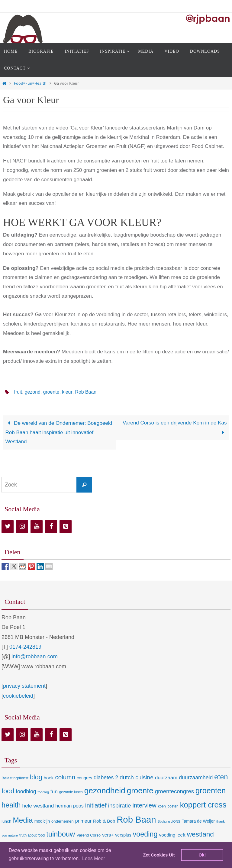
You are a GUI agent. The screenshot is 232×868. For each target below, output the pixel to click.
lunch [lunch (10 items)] (6, 821)
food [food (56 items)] (8, 791)
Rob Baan (86, 392)
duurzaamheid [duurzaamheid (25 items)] (196, 778)
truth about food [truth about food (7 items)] (32, 835)
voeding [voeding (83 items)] (145, 834)
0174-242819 (25, 647)
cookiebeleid (18, 696)
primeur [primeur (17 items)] (83, 821)
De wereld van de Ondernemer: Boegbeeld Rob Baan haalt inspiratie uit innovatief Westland (59, 432)
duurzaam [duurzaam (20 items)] (166, 778)
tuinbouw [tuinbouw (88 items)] (61, 834)
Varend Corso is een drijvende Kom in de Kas (175, 428)
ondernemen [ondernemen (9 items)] (63, 821)
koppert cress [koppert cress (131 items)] (203, 805)
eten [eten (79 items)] (221, 777)
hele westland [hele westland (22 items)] (38, 806)
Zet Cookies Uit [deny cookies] (159, 855)
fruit (18, 392)
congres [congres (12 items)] (84, 778)
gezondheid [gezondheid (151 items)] (105, 791)
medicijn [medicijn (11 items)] (42, 821)
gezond (33, 392)
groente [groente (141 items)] (140, 791)
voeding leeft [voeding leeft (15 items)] (172, 835)
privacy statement (24, 686)
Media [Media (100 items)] (23, 820)
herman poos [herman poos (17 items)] (69, 806)
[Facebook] (51, 527)
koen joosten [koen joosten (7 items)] (168, 806)
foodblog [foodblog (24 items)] (26, 791)
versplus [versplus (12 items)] (123, 835)
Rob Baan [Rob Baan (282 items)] (136, 819)
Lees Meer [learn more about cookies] (94, 858)
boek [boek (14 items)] (49, 778)
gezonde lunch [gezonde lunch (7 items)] (71, 792)
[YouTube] (37, 527)
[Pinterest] (66, 527)
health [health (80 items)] (11, 805)
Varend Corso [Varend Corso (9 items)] (89, 835)
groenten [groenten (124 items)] (211, 791)
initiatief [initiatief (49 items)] (96, 805)
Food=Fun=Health (30, 83)
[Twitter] (8, 527)
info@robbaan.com (34, 657)
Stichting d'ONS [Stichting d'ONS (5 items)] (169, 821)
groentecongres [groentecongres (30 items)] (174, 791)
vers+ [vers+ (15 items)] (108, 835)
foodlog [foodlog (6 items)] (43, 792)
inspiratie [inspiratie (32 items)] (120, 806)
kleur (68, 392)
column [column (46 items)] (65, 777)
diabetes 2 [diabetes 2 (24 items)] (106, 778)
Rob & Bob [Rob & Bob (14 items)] (104, 821)
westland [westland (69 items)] (200, 834)
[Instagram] (22, 527)
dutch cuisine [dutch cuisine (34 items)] (137, 777)
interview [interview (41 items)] (144, 805)
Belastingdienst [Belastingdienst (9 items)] (15, 778)
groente (51, 392)
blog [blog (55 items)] (36, 777)
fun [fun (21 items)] (54, 792)
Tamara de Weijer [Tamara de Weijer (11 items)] (198, 821)
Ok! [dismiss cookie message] (202, 855)
